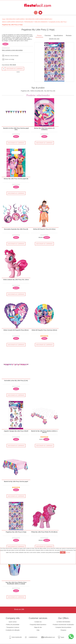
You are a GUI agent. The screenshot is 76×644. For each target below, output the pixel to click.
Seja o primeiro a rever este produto (12, 50)
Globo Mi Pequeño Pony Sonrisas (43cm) (44, 330)
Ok (63, 552)
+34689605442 (33, 637)
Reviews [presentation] (69, 36)
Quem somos (13, 622)
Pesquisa (63, 630)
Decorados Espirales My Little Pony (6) (16, 229)
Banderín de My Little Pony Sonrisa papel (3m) (16, 129)
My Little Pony (48, 91)
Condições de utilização (13, 630)
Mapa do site (38, 627)
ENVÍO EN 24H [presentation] (54, 39)
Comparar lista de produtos (63, 627)
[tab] (39, 36)
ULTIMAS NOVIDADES (63, 622)
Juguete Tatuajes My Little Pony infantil (16, 431)
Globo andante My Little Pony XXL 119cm (16, 280)
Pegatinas (24, 91)
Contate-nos (38, 622)
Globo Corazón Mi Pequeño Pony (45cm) (16, 330)
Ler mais (68, 553)
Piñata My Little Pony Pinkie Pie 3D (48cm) (44, 532)
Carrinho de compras (40, 13)
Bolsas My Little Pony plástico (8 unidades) (44, 129)
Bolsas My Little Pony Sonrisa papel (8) (16, 179)
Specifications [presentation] (58, 36)
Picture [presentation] (39, 36)
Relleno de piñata (35, 91)
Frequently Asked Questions (38, 625)
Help (38, 630)
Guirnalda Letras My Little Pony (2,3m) (16, 381)
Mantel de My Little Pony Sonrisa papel (16, 482)
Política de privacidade (13, 625)
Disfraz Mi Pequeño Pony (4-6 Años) (44, 229)
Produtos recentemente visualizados (63, 625)
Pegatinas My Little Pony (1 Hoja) (16, 532)
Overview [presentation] (48, 36)
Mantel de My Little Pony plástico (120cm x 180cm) (44, 432)
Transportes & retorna (13, 627)
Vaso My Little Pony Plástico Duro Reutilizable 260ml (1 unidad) (16, 583)
